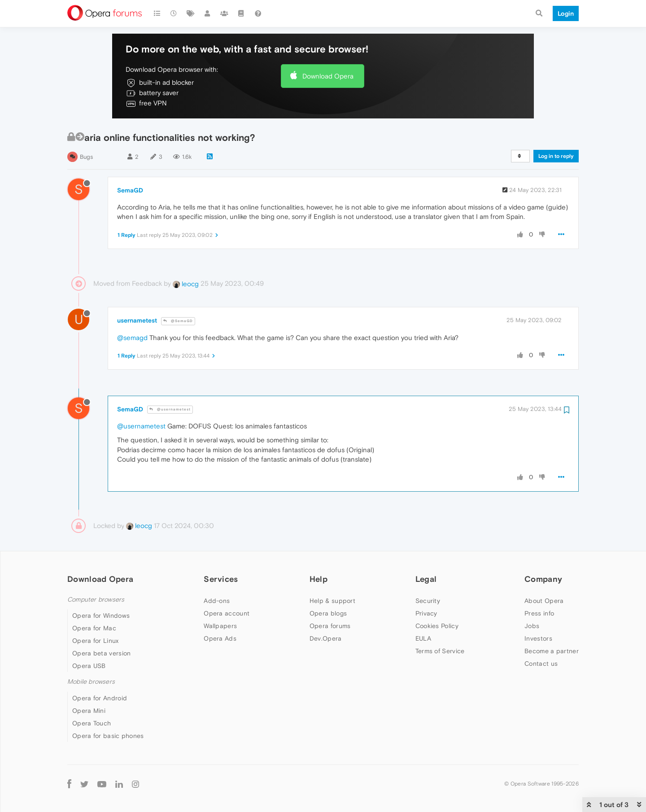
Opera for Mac (94, 628)
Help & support (332, 601)
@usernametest (170, 409)
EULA (423, 638)
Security (428, 601)
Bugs (86, 157)
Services (221, 579)
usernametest (137, 320)
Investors (538, 638)
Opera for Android (100, 698)
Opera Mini (89, 711)
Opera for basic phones (108, 736)
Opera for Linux (96, 641)
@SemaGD (178, 321)
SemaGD (130, 190)
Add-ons (217, 601)
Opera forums (330, 626)
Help (319, 579)
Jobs (532, 626)
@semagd (132, 338)
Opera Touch (92, 723)
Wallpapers (220, 626)
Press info (539, 613)
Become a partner (552, 651)
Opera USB (89, 666)
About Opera (544, 601)
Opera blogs (328, 613)
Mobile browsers (91, 682)
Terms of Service (440, 651)
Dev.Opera (326, 638)
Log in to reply (556, 156)
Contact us (541, 664)
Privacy (426, 613)
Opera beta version (101, 653)
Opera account (227, 613)
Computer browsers (96, 600)
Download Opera (328, 76)
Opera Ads (220, 638)
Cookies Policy (437, 626)
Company (543, 579)
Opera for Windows (101, 616)
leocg (186, 284)
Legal (426, 579)
